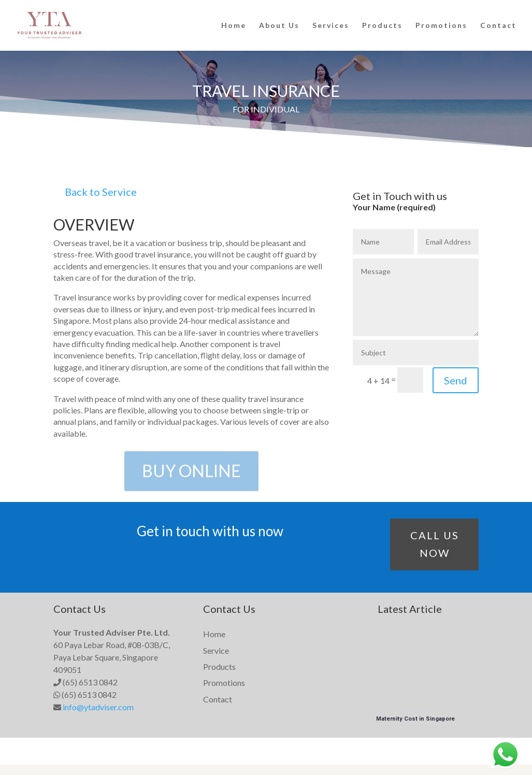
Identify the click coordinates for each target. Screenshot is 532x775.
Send (456, 380)
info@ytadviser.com (98, 707)
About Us (279, 26)
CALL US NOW (435, 544)
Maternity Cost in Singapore (415, 719)
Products (382, 26)
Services (331, 26)
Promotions (441, 26)
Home (234, 26)
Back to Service (101, 192)
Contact (498, 26)
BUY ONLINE (191, 471)
